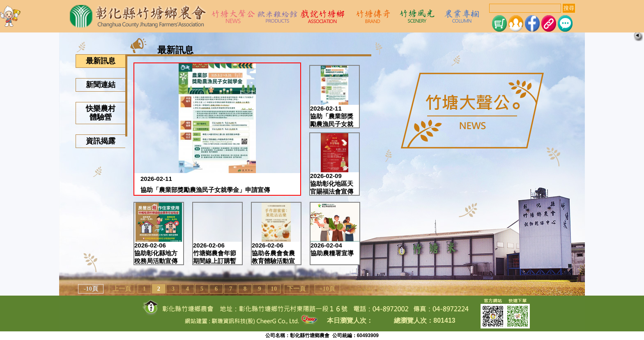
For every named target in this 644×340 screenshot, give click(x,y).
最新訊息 (101, 61)
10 (274, 289)
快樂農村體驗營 (101, 113)
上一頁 (122, 289)
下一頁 (296, 289)
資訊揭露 (101, 141)
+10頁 (327, 289)
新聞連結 (101, 85)
